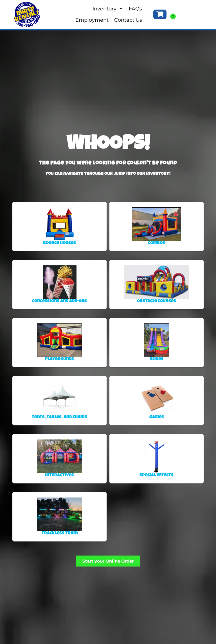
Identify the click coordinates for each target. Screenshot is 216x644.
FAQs (135, 9)
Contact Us (128, 20)
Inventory (108, 9)
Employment (92, 20)
